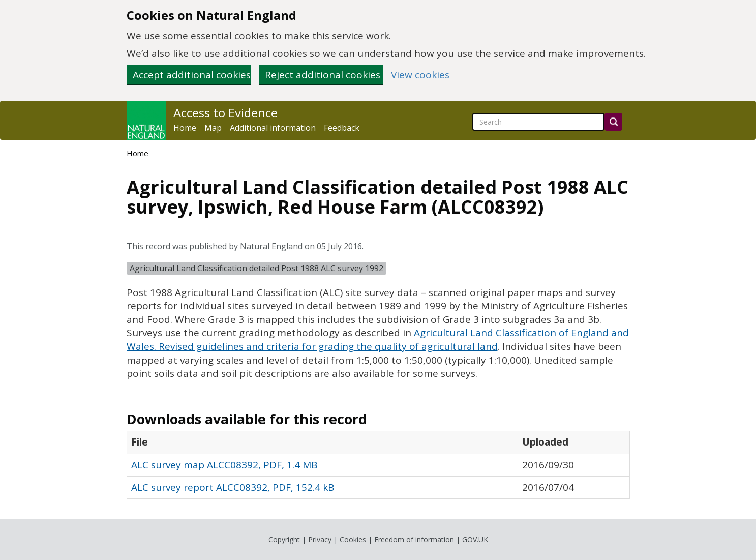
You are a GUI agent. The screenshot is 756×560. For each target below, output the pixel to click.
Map (213, 128)
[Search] (613, 122)
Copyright (284, 539)
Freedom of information (414, 539)
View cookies (420, 75)
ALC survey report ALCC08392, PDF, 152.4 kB (233, 487)
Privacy (320, 539)
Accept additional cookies (192, 75)
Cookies (353, 539)
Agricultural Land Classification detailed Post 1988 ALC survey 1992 (256, 268)
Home (185, 128)
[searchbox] (538, 122)
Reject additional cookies (323, 75)
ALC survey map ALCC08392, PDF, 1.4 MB (224, 465)
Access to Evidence (225, 113)
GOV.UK (475, 539)
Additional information (273, 128)
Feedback (342, 128)
